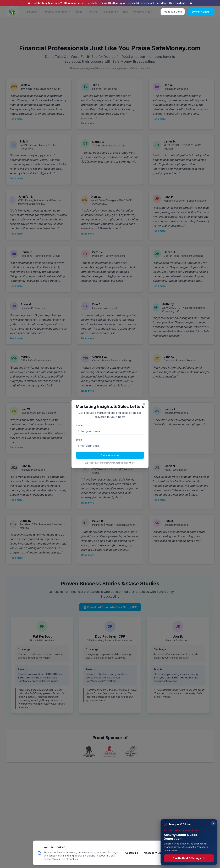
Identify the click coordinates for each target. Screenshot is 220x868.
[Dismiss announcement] (217, 3)
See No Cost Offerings (189, 858)
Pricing (93, 12)
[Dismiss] (213, 823)
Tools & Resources (57, 12)
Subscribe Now (110, 455)
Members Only (143, 12)
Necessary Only (153, 853)
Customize (132, 853)
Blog (125, 12)
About (80, 12)
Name (79, 425)
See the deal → (178, 3)
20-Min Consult (201, 12)
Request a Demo (173, 12)
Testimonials (110, 12)
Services (33, 12)
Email (79, 440)
